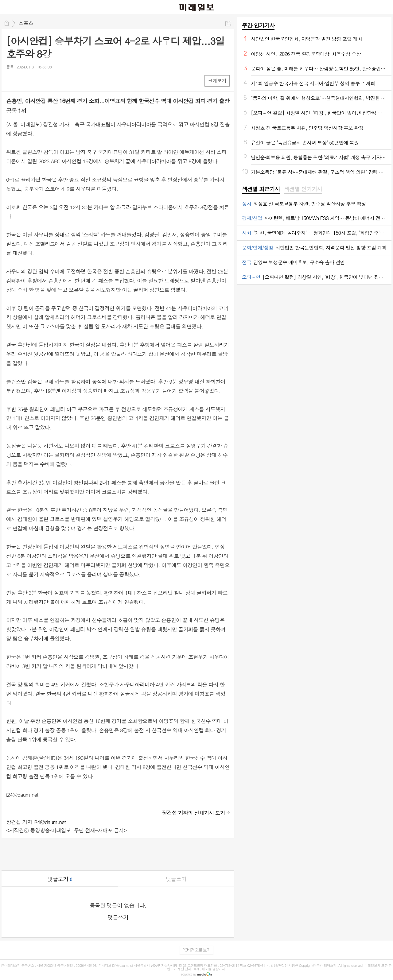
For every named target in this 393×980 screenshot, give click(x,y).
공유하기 (228, 23)
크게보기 (217, 81)
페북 (12, 81)
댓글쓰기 (176, 879)
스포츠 (26, 23)
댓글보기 (60, 879)
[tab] (261, 189)
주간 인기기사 (258, 25)
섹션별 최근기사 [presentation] (261, 189)
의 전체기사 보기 (193, 813)
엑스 (24, 81)
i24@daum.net (50, 822)
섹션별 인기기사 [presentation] (303, 189)
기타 (48, 81)
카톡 (36, 81)
